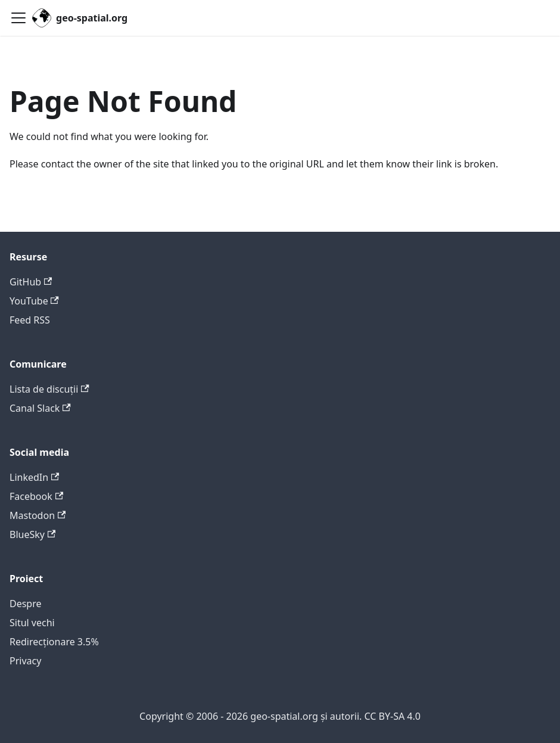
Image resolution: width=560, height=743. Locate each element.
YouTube (34, 301)
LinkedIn (34, 477)
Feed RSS (30, 320)
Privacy (25, 661)
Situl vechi (32, 623)
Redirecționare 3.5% (54, 642)
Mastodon (38, 515)
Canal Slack (40, 408)
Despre (26, 604)
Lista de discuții (49, 389)
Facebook (36, 496)
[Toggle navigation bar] (18, 18)
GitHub (31, 282)
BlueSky (32, 534)
